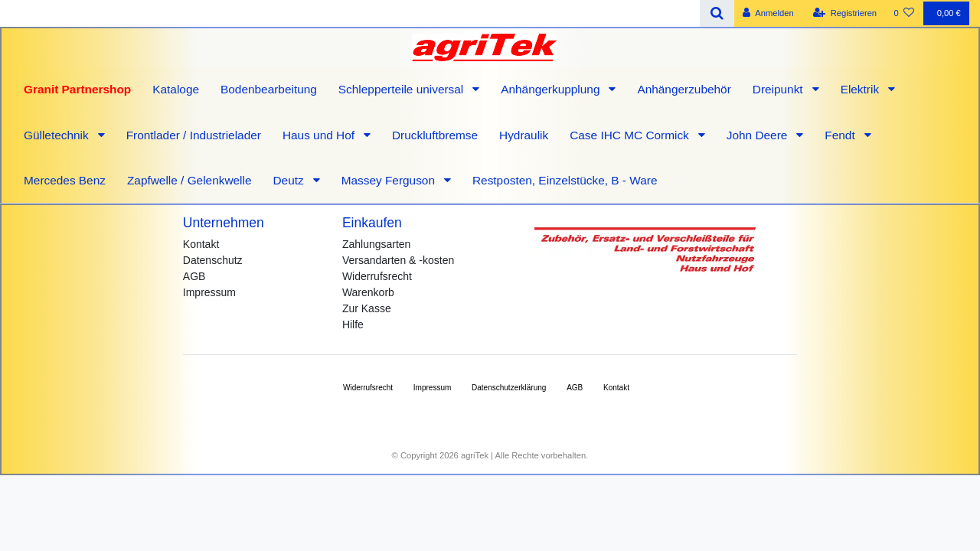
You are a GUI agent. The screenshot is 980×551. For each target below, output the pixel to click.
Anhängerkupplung (552, 89)
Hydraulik (524, 135)
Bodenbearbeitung (269, 89)
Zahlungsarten (377, 244)
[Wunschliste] (904, 13)
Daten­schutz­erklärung (509, 388)
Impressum (209, 292)
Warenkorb (368, 292)
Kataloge (176, 89)
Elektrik (862, 89)
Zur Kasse (367, 308)
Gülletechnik (58, 135)
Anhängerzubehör (684, 89)
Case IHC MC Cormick (631, 135)
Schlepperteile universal (403, 89)
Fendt (841, 135)
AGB (194, 276)
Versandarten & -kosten (398, 260)
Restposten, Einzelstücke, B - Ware (565, 180)
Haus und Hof (320, 135)
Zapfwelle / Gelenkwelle (189, 180)
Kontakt (201, 244)
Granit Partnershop (77, 89)
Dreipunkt (779, 89)
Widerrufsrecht (377, 276)
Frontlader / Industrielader (194, 135)
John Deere (759, 135)
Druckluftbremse (435, 135)
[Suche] (717, 13)
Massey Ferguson (390, 180)
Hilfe (353, 324)
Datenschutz (213, 260)
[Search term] (350, 13)
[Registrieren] (845, 13)
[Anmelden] (768, 13)
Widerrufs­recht (368, 388)
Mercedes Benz (65, 180)
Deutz (289, 180)
